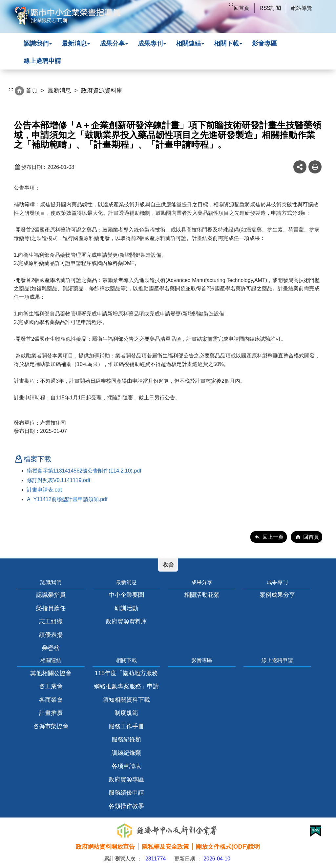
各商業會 (51, 700)
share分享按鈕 (300, 167)
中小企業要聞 (126, 595)
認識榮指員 (51, 595)
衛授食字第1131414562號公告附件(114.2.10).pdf (84, 471)
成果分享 (114, 43)
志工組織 (51, 621)
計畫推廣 (51, 713)
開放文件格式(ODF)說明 (228, 847)
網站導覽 (302, 8)
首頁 (31, 91)
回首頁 (241, 8)
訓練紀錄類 (126, 753)
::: (231, 4)
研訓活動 (126, 608)
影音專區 (264, 43)
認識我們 (38, 43)
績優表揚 (51, 635)
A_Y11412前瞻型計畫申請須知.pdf (67, 499)
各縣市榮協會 (51, 726)
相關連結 (190, 43)
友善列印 (315, 167)
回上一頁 (273, 537)
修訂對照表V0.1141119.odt (59, 480)
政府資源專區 (126, 779)
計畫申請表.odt (44, 490)
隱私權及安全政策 (165, 847)
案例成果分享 (277, 595)
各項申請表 (126, 766)
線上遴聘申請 (42, 61)
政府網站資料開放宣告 (105, 847)
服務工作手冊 (126, 726)
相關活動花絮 (202, 595)
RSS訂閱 (270, 8)
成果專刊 (152, 43)
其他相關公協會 (51, 673)
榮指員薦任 (51, 608)
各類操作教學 (126, 806)
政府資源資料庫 (126, 621)
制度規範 (126, 713)
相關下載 (228, 43)
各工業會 (51, 686)
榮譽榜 (51, 648)
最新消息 (76, 43)
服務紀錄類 (126, 739)
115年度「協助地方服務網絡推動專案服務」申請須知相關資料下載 (126, 686)
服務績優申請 (126, 792)
